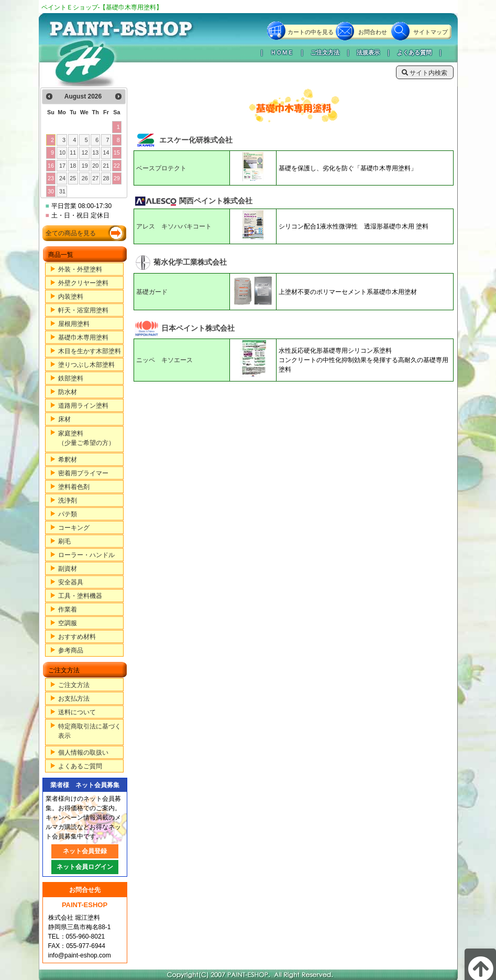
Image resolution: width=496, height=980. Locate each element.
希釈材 (68, 460)
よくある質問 (414, 52)
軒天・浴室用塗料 (83, 310)
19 (85, 166)
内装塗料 (71, 297)
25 (73, 178)
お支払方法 (74, 699)
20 (95, 166)
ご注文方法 (325, 52)
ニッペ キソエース (164, 360)
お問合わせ (373, 32)
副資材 (68, 569)
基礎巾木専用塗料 (83, 337)
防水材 (68, 392)
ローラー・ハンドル (86, 555)
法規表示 (368, 52)
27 (95, 178)
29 (117, 178)
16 (51, 166)
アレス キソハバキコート (174, 226)
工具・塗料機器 (80, 596)
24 (62, 178)
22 (117, 166)
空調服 (68, 623)
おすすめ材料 (77, 637)
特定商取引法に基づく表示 (90, 731)
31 (62, 191)
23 (51, 178)
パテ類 (68, 514)
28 (106, 178)
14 (106, 153)
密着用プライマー (83, 473)
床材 (64, 419)
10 (62, 153)
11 (73, 153)
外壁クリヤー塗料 (83, 283)
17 (62, 166)
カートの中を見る (311, 32)
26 (85, 178)
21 (106, 166)
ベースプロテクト (161, 168)
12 (85, 153)
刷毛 (64, 541)
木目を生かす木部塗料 (90, 351)
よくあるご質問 (80, 766)
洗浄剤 (68, 500)
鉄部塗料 (71, 378)
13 (95, 153)
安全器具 (71, 582)
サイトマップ (431, 32)
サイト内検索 (425, 73)
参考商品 (71, 650)
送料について (77, 712)
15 (117, 153)
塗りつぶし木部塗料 (86, 365)
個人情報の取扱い (83, 753)
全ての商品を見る (71, 233)
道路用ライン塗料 (83, 406)
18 (73, 166)
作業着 (68, 609)
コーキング (74, 528)
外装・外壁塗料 (80, 269)
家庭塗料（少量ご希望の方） (86, 438)
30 (51, 191)
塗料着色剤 (74, 487)
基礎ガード (152, 292)
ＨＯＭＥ (282, 52)
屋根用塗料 (74, 324)
